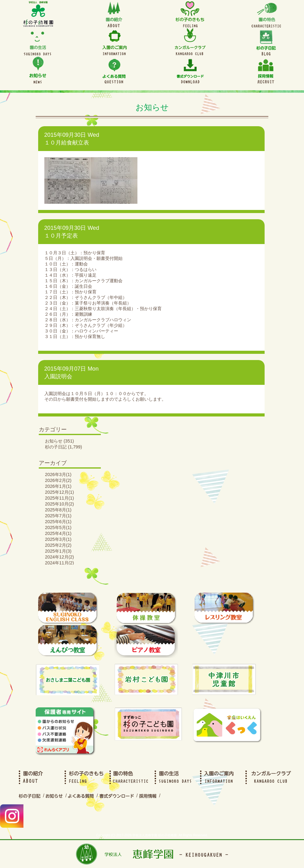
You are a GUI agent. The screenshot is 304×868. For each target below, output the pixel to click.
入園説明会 (58, 376)
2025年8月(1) (58, 510)
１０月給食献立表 (67, 143)
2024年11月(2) (59, 563)
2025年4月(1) (58, 533)
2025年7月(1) (58, 516)
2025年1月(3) (58, 551)
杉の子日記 (56, 447)
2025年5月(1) (58, 527)
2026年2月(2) (58, 480)
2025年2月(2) (58, 545)
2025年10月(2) (59, 504)
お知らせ (54, 441)
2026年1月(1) (58, 486)
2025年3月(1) (58, 539)
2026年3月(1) (58, 474)
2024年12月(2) (59, 557)
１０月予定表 (61, 236)
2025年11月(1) (59, 498)
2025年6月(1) (58, 522)
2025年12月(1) (59, 492)
